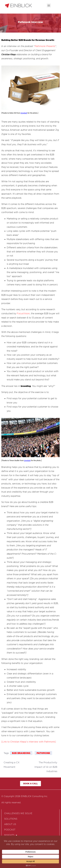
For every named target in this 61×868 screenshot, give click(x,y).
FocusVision (23, 314)
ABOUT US (10, 824)
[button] (49, 5)
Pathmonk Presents (45, 46)
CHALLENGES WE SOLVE (18, 813)
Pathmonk (43, 753)
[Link (4, 742)
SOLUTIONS (11, 819)
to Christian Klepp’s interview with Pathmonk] (31, 742)
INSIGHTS (11, 835)
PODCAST (10, 830)
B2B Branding (21, 753)
